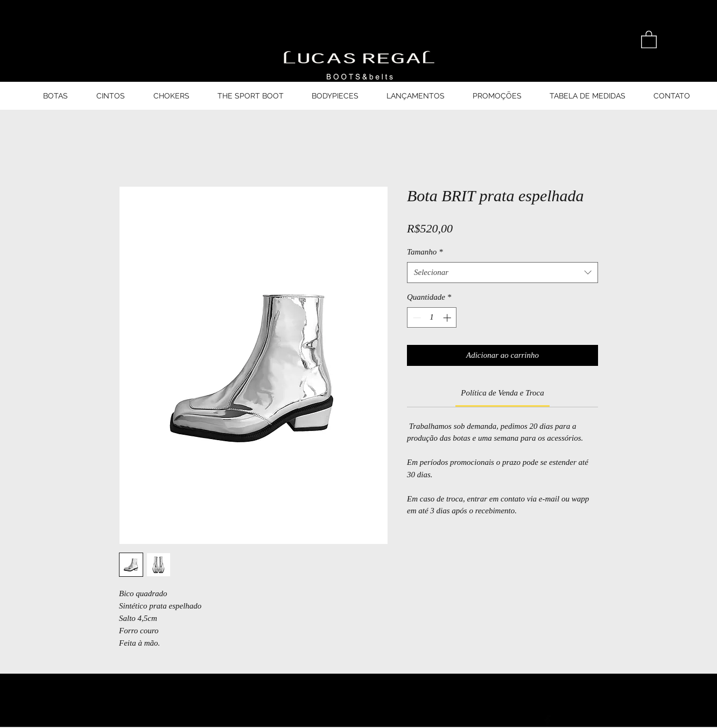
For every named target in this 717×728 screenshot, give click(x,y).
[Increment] (448, 318)
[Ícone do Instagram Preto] (607, 721)
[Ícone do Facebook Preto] (547, 721)
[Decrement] (416, 318)
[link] (502, 393)
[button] (649, 39)
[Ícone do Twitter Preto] (577, 721)
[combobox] (502, 273)
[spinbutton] (432, 318)
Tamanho (425, 252)
